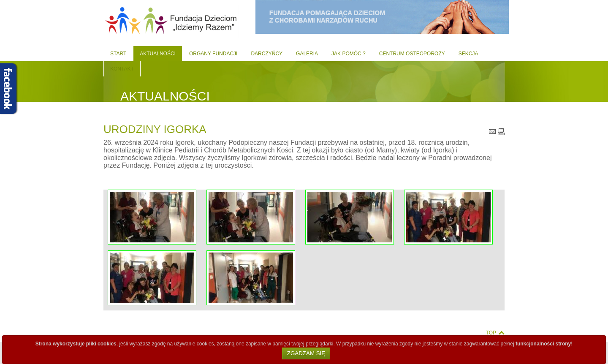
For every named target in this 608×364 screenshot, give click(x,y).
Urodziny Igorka (155, 129)
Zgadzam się (306, 353)
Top (491, 333)
